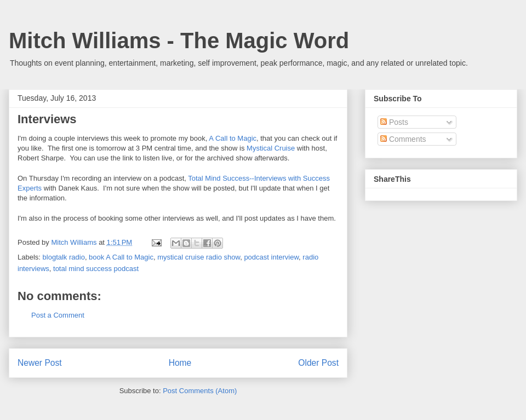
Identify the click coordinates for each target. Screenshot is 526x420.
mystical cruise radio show (199, 257)
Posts (394, 122)
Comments (403, 139)
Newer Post (40, 363)
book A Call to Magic (121, 257)
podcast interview (271, 257)
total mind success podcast (96, 269)
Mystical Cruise (271, 148)
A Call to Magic (233, 138)
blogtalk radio (64, 257)
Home (180, 363)
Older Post (318, 363)
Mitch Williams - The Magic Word (179, 41)
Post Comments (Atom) (200, 391)
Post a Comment (58, 315)
